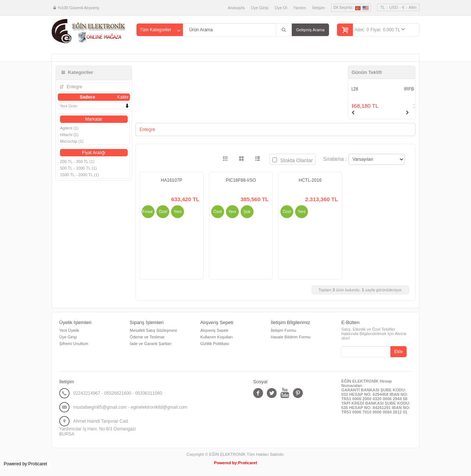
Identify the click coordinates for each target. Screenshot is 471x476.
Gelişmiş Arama (310, 30)
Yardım (300, 8)
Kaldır (123, 97)
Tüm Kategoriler (155, 30)
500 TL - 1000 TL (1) (78, 168)
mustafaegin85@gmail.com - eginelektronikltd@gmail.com (130, 407)
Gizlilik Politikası (215, 344)
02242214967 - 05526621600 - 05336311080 (118, 393)
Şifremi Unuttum (74, 344)
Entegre (74, 87)
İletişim (319, 8)
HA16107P (171, 180)
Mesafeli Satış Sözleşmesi (153, 330)
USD (394, 7)
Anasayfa (236, 8)
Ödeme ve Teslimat (147, 337)
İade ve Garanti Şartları (151, 344)
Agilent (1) (69, 128)
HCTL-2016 (310, 180)
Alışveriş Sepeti (214, 330)
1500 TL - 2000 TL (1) (79, 175)
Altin (413, 7)
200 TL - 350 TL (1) (77, 161)
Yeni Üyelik (69, 330)
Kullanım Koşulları (217, 337)
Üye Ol (281, 8)
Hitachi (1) (69, 135)
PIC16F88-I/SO (241, 180)
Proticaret (247, 463)
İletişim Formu (284, 330)
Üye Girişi (260, 8)
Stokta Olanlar (293, 160)
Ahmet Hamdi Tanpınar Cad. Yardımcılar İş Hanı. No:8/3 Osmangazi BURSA (98, 428)
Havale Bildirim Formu (291, 337)
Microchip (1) (72, 141)
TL (383, 7)
